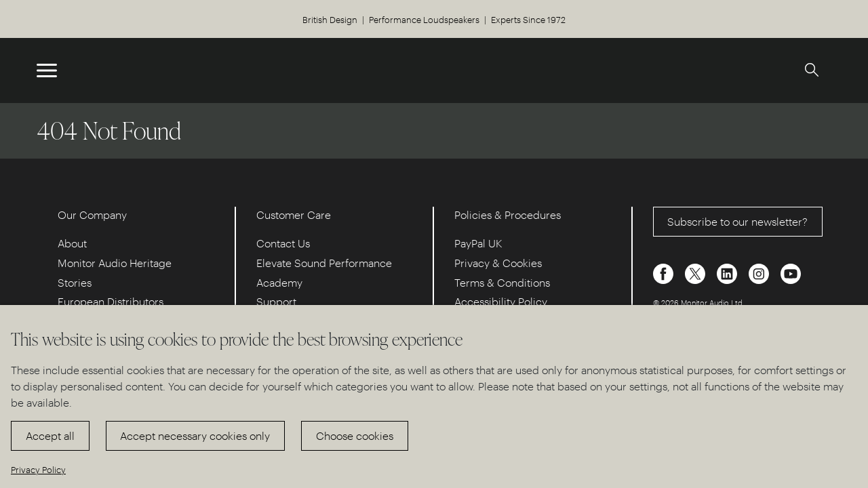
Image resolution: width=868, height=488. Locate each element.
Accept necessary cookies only (195, 435)
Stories (75, 282)
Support (276, 301)
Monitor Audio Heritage (115, 263)
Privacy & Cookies (498, 263)
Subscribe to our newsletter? (737, 221)
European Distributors (111, 301)
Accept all (50, 435)
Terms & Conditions (502, 282)
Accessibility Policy (501, 301)
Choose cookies (355, 435)
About (72, 243)
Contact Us (283, 243)
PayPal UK (478, 243)
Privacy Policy (38, 469)
